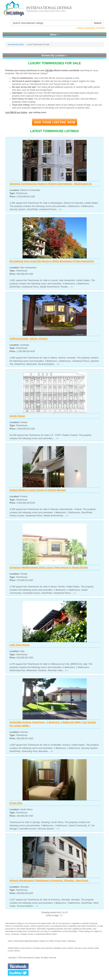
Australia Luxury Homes (64, 948)
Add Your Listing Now (55, 122)
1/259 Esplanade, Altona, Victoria (29, 339)
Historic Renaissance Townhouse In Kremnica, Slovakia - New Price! (49, 880)
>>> (60, 209)
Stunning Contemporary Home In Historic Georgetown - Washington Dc (51, 184)
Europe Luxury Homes (84, 948)
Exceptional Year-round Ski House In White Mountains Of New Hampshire (52, 261)
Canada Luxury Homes (43, 948)
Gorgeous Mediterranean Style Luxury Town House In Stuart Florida (49, 567)
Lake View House (19, 645)
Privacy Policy (61, 941)
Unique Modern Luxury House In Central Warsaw (38, 490)
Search (98, 23)
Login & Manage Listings (91, 28)
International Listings (16, 44)
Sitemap (71, 941)
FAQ (51, 941)
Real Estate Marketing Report (27, 941)
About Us (44, 941)
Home (10, 941)
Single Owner (17, 416)
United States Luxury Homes (20, 948)
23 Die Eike (16, 803)
